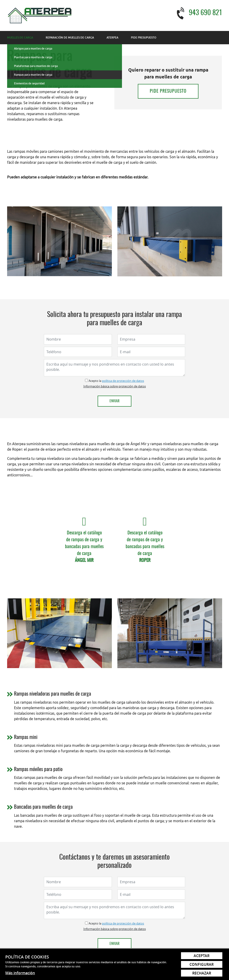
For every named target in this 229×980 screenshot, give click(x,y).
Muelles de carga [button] (20, 37)
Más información (20, 973)
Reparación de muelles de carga (70, 37)
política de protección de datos (123, 381)
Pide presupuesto (144, 37)
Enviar (114, 401)
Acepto (93, 381)
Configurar (202, 964)
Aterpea (112, 37)
